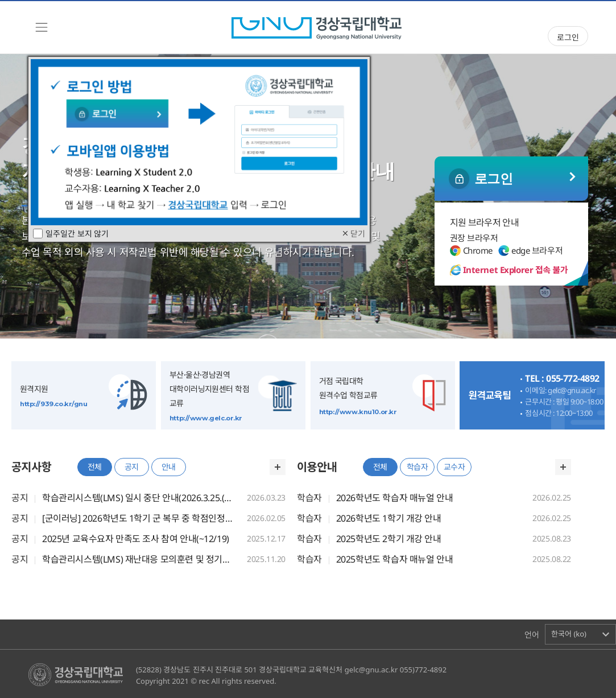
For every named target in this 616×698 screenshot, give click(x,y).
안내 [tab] (169, 467)
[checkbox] (38, 234)
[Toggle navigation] (42, 27)
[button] (580, 634)
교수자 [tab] (454, 467)
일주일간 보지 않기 (71, 234)
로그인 (568, 37)
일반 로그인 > (511, 179)
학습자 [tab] (417, 467)
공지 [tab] (132, 467)
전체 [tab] (95, 467)
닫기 (353, 234)
